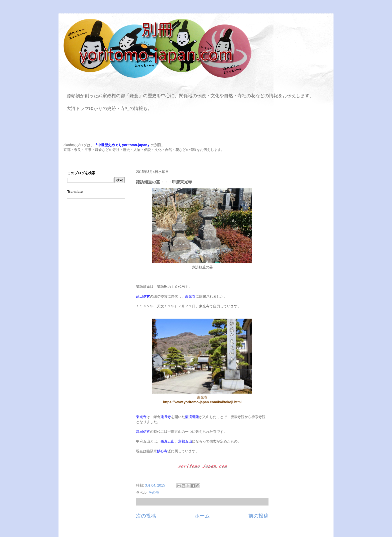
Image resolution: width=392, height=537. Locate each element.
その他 (154, 493)
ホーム (202, 516)
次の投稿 (146, 516)
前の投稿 (258, 516)
